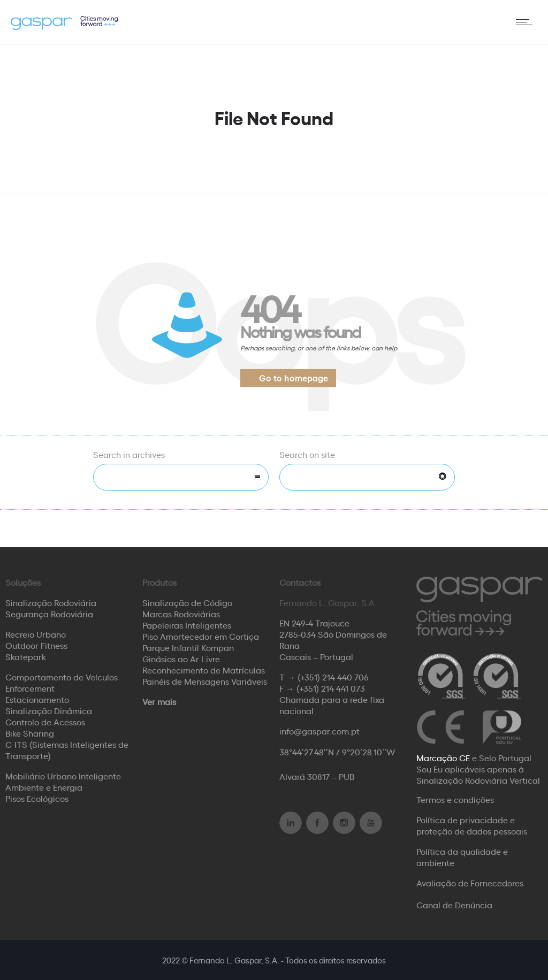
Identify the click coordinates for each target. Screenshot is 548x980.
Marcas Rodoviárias (181, 614)
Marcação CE (443, 757)
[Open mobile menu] (527, 22)
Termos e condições (455, 799)
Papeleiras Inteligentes (187, 625)
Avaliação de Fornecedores (470, 883)
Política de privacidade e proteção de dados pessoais (472, 825)
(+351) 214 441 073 (331, 688)
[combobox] (181, 477)
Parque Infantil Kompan (188, 647)
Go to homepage (294, 378)
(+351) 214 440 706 (333, 677)
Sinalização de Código (187, 602)
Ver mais (159, 701)
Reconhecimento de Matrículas (204, 670)
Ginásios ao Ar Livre (181, 659)
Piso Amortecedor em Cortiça (201, 636)
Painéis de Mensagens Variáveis (205, 681)
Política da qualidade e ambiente (462, 857)
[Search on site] (367, 477)
